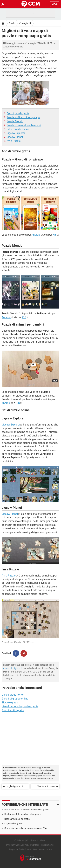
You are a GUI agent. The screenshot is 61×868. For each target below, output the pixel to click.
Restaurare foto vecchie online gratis (23, 814)
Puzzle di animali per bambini (24, 125)
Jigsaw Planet (15, 137)
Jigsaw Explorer (16, 133)
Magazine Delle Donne (20, 849)
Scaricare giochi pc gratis (17, 819)
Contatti (35, 845)
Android (36, 235)
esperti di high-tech (13, 668)
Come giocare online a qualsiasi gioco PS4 (25, 828)
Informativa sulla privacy (17, 845)
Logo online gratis (13, 824)
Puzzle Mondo (15, 121)
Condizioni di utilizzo (36, 840)
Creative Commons (34, 773)
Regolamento (47, 845)
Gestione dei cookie (42, 849)
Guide (12, 23)
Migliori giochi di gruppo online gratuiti (15, 787)
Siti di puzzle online (18, 129)
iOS (55, 235)
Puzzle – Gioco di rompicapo (23, 117)
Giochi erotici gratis (13, 710)
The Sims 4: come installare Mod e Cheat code (46, 787)
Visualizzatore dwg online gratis (20, 706)
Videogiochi (25, 23)
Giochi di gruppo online (15, 699)
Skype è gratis (10, 703)
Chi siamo (19, 840)
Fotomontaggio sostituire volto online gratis (26, 810)
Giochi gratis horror (13, 695)
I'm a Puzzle (14, 141)
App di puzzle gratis (18, 113)
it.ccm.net (35, 770)
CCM (27, 770)
